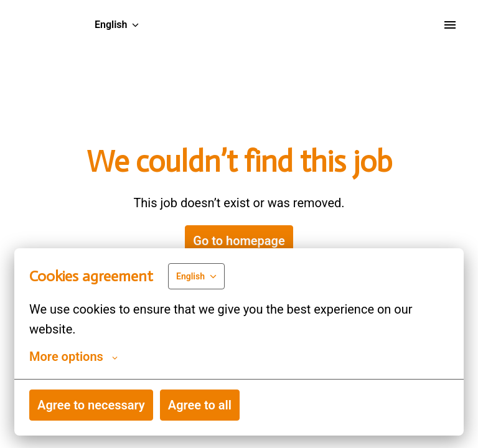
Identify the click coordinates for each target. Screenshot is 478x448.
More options (73, 357)
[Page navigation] (450, 25)
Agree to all (200, 405)
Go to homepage (239, 241)
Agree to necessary (91, 405)
